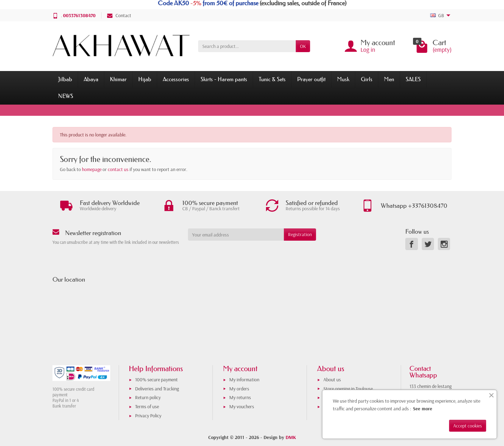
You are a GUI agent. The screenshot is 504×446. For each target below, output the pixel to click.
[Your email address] (236, 234)
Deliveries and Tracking (157, 389)
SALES (413, 79)
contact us (118, 169)
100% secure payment (156, 380)
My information (244, 380)
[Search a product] (247, 46)
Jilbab (65, 79)
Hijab (145, 79)
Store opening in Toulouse (348, 389)
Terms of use (147, 406)
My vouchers (242, 406)
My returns (240, 397)
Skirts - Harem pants (224, 79)
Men (389, 79)
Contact (119, 15)
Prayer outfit (311, 79)
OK (303, 46)
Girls (367, 79)
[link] (411, 244)
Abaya (91, 79)
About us (332, 380)
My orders (239, 389)
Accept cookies (468, 426)
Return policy (148, 397)
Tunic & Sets (272, 79)
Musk (343, 79)
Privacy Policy (148, 416)
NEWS (66, 96)
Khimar (118, 79)
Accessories (176, 79)
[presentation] (245, 254)
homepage (92, 169)
